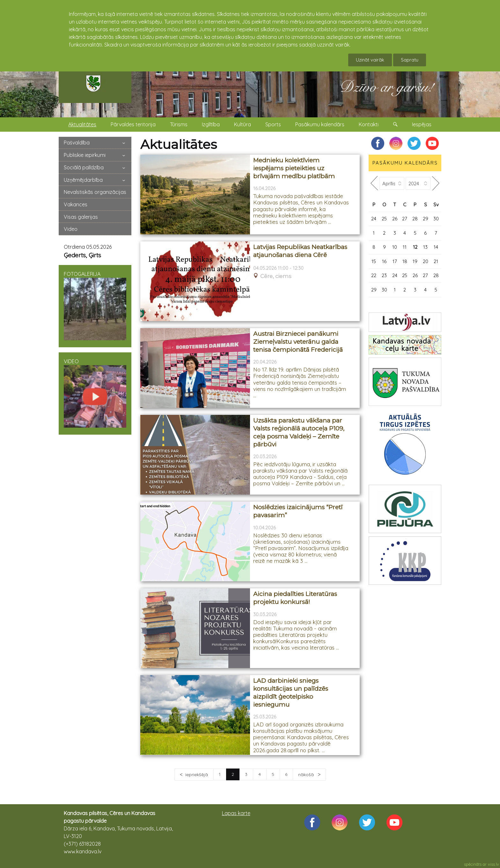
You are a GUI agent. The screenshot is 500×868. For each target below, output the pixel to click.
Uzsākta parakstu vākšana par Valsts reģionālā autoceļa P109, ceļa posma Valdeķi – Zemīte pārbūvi (299, 432)
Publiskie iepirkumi (85, 155)
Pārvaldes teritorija (133, 124)
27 (405, 219)
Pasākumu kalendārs (320, 124)
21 (436, 261)
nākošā (307, 775)
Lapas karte (236, 813)
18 (405, 261)
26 (395, 219)
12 (415, 247)
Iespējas (422, 124)
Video (71, 229)
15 (374, 261)
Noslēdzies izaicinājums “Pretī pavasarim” (298, 511)
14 (436, 247)
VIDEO (95, 393)
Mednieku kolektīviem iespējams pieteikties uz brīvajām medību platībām (294, 168)
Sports (273, 124)
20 (426, 261)
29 (426, 219)
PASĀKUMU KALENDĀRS (405, 163)
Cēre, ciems (276, 276)
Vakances (76, 204)
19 (415, 261)
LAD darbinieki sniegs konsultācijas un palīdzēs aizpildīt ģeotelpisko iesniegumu (291, 692)
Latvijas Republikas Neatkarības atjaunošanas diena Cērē (300, 251)
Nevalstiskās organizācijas (95, 192)
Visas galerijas (81, 217)
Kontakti (369, 124)
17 (395, 261)
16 (384, 261)
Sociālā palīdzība (84, 167)
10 (395, 247)
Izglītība (211, 124)
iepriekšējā (197, 775)
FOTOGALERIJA (95, 305)
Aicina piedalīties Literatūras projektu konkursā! (295, 598)
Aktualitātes (82, 124)
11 (405, 247)
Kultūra (243, 124)
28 (415, 219)
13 (425, 247)
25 (384, 219)
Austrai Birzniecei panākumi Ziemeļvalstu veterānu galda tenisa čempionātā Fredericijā (298, 342)
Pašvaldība (77, 143)
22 (374, 275)
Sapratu (410, 60)
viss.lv (493, 864)
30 (436, 219)
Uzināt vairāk (370, 60)
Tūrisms (179, 124)
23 (384, 275)
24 (374, 219)
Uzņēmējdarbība (83, 180)
